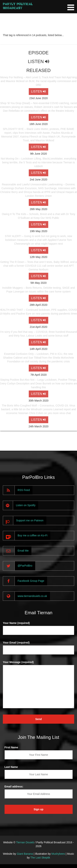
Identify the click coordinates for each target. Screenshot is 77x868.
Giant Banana (25, 854)
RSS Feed (24, 490)
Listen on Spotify (26, 505)
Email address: (14, 787)
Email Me (23, 551)
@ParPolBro (25, 566)
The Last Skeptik (40, 858)
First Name (11, 747)
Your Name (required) (16, 623)
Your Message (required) (18, 662)
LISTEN (38, 91)
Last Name (11, 767)
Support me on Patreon (30, 520)
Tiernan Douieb (25, 842)
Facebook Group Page (31, 581)
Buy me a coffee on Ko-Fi (33, 535)
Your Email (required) (16, 643)
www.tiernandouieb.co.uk (32, 596)
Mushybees (58, 854)
